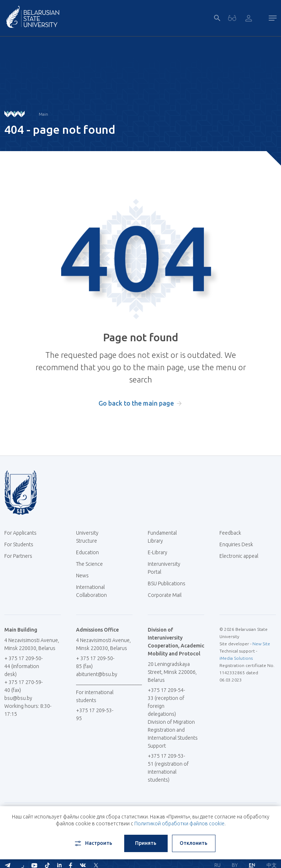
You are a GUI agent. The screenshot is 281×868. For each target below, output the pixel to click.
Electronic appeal (239, 556)
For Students (19, 544)
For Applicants (23, 533)
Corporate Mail (167, 595)
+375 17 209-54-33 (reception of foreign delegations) (166, 702)
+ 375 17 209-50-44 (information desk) (24, 666)
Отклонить (194, 843)
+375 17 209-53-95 (95, 714)
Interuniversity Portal (164, 568)
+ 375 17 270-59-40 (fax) (24, 686)
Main (43, 114)
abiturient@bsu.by (97, 674)
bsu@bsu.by (18, 698)
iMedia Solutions (236, 658)
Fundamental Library (162, 537)
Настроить (93, 843)
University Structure (87, 537)
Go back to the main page (136, 403)
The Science (92, 564)
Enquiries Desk (236, 544)
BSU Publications (167, 583)
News (82, 576)
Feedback (230, 533)
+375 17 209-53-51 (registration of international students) (168, 768)
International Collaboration (95, 591)
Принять (146, 843)
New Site (261, 644)
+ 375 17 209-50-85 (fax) (95, 662)
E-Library (160, 552)
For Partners (18, 556)
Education (87, 552)
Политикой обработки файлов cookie (179, 824)
